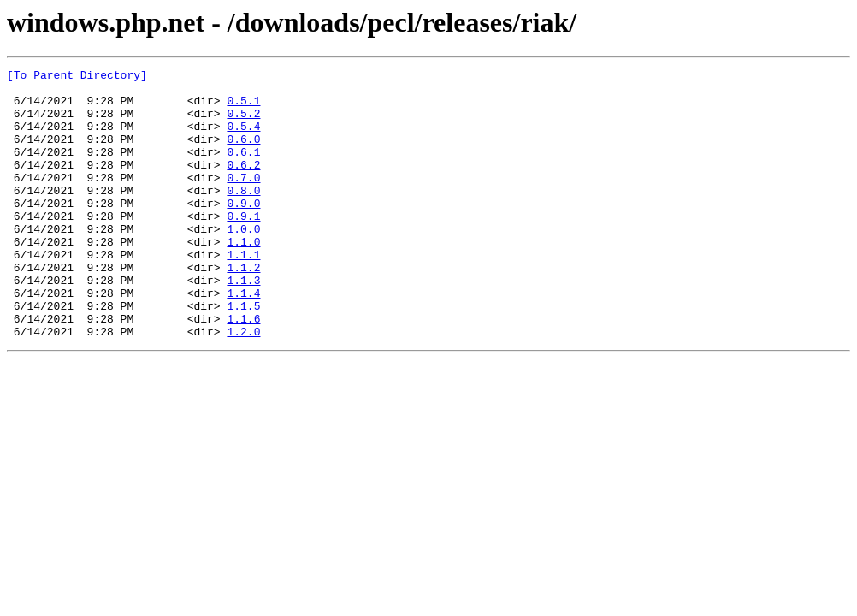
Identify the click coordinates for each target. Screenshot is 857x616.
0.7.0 (243, 200)
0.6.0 (243, 154)
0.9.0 (243, 231)
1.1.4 (243, 339)
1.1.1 (243, 293)
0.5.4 (243, 139)
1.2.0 (243, 385)
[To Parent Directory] (77, 77)
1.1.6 (243, 370)
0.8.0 (243, 216)
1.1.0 (243, 277)
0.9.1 (243, 246)
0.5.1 (243, 108)
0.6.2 (243, 185)
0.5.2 (243, 123)
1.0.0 (243, 262)
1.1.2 (243, 308)
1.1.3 (243, 323)
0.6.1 (243, 169)
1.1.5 (243, 354)
